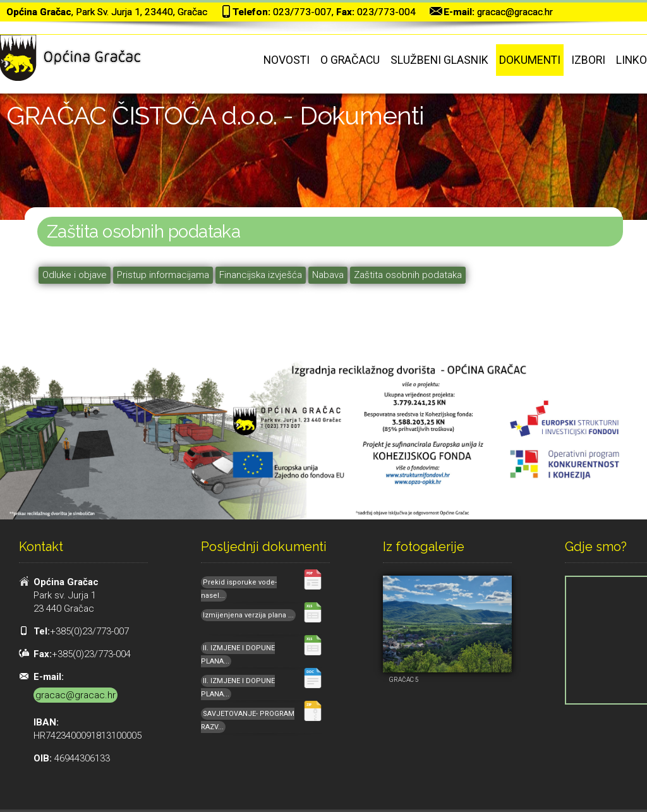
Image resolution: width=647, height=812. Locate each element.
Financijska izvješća (261, 275)
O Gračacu (350, 60)
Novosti (287, 60)
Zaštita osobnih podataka (408, 275)
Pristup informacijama (163, 275)
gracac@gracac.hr (515, 12)
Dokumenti (530, 60)
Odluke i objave (75, 275)
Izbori (588, 60)
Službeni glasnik (439, 60)
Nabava (328, 275)
